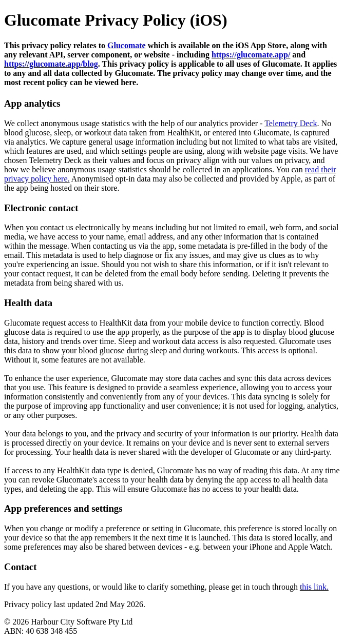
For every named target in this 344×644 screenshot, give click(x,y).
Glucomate (127, 45)
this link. (314, 587)
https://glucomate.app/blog (51, 64)
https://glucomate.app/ (251, 55)
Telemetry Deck (291, 123)
